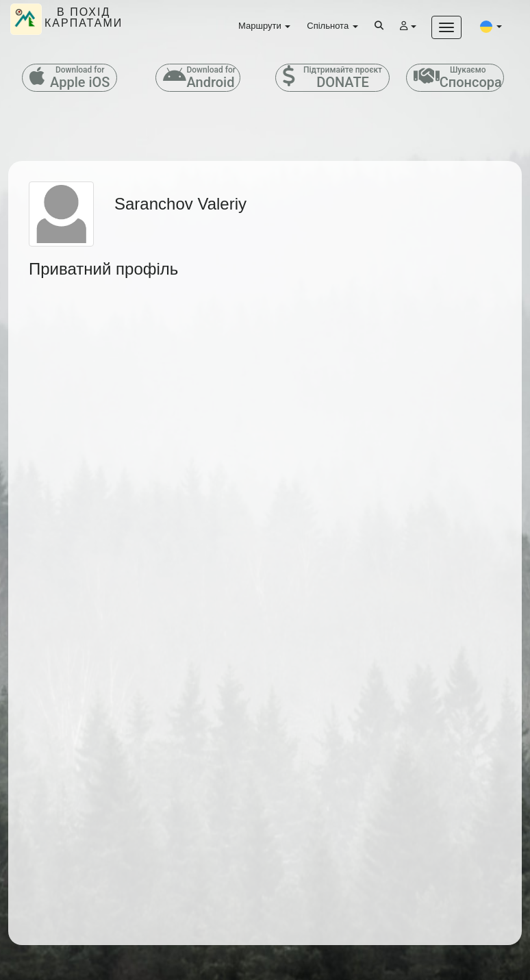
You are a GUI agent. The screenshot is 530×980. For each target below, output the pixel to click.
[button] (491, 26)
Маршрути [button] (264, 26)
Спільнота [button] (332, 26)
